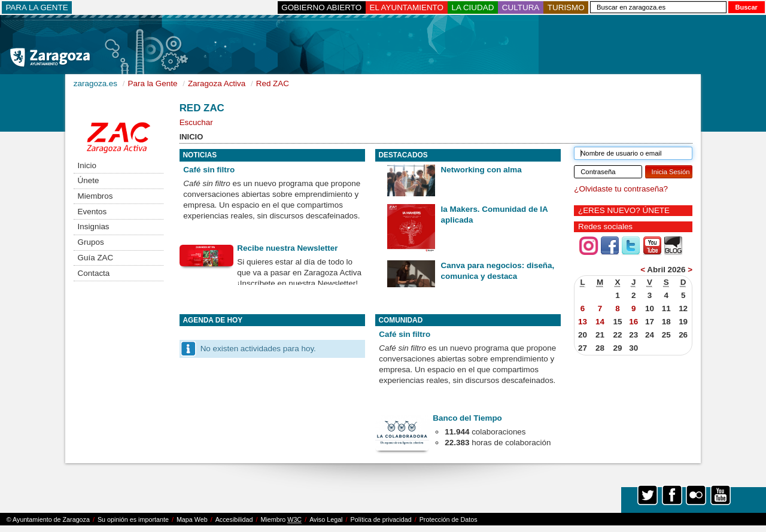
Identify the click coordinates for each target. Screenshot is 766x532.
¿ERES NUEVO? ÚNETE (624, 210)
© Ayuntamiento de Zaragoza (48, 519)
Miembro (281, 520)
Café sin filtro (209, 170)
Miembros (95, 196)
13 (583, 322)
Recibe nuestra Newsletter (287, 248)
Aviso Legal (326, 519)
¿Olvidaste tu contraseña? (621, 189)
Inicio (87, 165)
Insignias (94, 227)
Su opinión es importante (133, 519)
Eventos (92, 212)
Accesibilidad (234, 519)
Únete (89, 180)
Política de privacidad (381, 519)
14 (600, 322)
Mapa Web (192, 519)
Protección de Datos (449, 519)
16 (633, 322)
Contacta (94, 273)
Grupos (91, 242)
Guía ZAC (96, 258)
